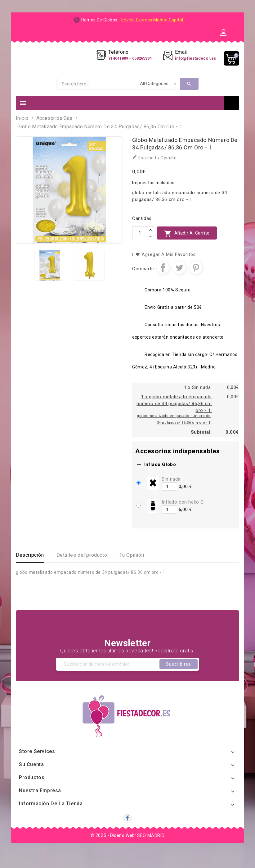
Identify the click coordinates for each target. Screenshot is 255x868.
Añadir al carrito (187, 246)
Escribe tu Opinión (154, 170)
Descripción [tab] (30, 568)
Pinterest (196, 281)
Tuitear (179, 281)
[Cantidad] (140, 246)
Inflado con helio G (183, 515)
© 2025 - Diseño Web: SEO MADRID (128, 848)
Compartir (163, 281)
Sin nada (171, 492)
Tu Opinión (132, 568)
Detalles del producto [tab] (82, 568)
